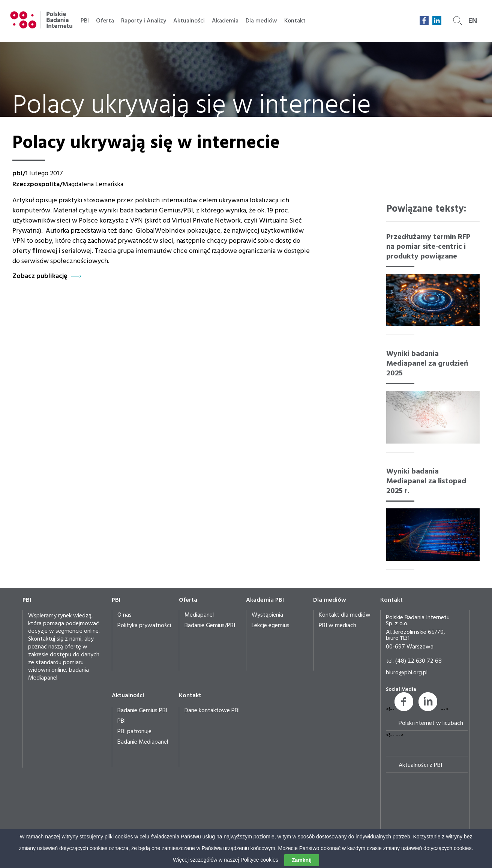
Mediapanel (199, 615)
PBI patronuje (134, 732)
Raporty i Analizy (144, 21)
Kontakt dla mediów (345, 615)
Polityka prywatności (144, 626)
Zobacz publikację (40, 276)
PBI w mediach (337, 626)
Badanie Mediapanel (143, 742)
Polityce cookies (259, 860)
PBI (85, 21)
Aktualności (189, 21)
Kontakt (295, 21)
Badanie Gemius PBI (142, 711)
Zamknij (302, 861)
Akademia (225, 21)
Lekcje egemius (271, 626)
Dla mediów (261, 21)
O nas (124, 615)
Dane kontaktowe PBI (212, 711)
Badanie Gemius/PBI (210, 626)
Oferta (105, 21)
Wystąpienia (267, 615)
